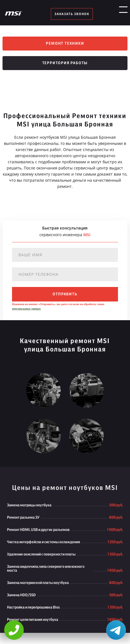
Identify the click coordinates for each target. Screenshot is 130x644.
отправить (65, 294)
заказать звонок (72, 14)
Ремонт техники (65, 44)
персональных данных (26, 309)
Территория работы (65, 63)
